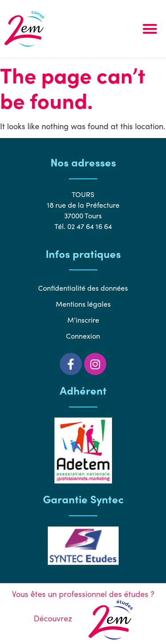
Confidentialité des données (83, 288)
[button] (150, 29)
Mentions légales (83, 304)
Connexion (83, 336)
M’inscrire (83, 320)
